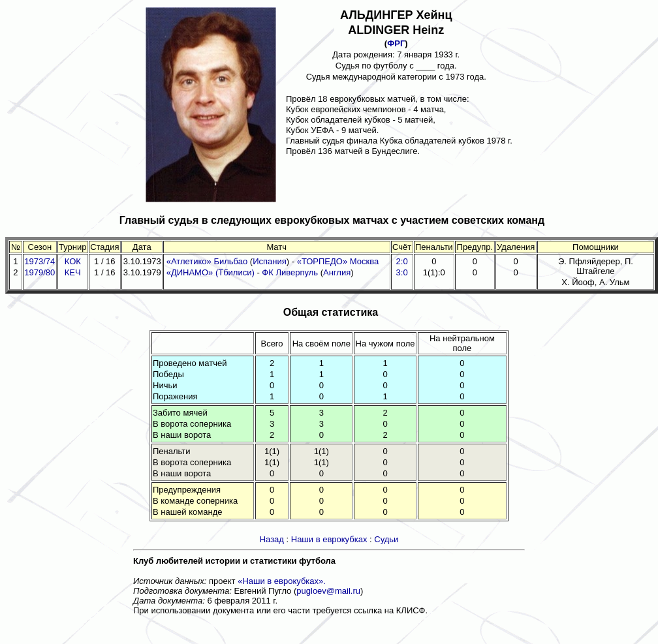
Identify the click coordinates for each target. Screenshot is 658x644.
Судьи (386, 539)
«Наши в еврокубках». (282, 581)
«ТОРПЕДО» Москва (338, 261)
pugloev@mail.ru (328, 591)
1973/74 (39, 261)
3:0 (402, 272)
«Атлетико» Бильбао (207, 261)
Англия (337, 272)
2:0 (402, 261)
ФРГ (396, 43)
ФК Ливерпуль (291, 272)
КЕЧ (73, 272)
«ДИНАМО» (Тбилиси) (211, 272)
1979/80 (39, 272)
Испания (270, 261)
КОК (73, 261)
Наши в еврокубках (329, 539)
